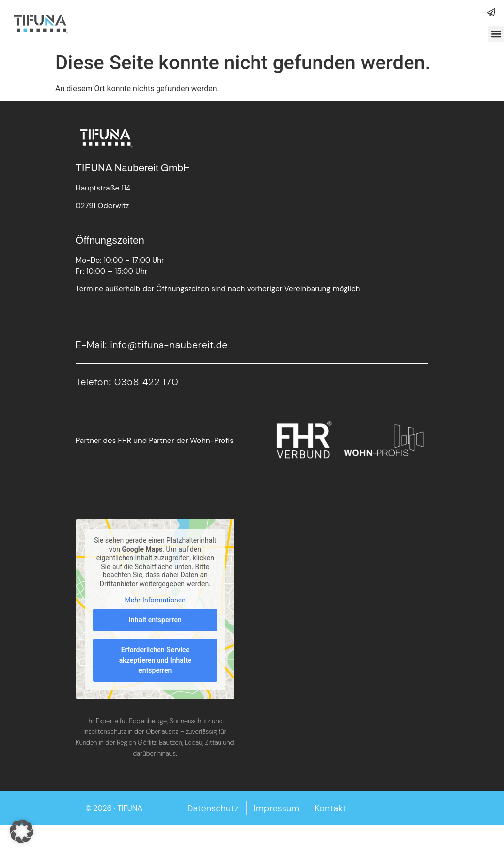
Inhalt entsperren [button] (155, 619)
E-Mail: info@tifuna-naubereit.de (152, 345)
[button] (496, 34)
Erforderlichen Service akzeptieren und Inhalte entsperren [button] (155, 660)
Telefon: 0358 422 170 (127, 382)
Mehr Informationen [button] (155, 600)
